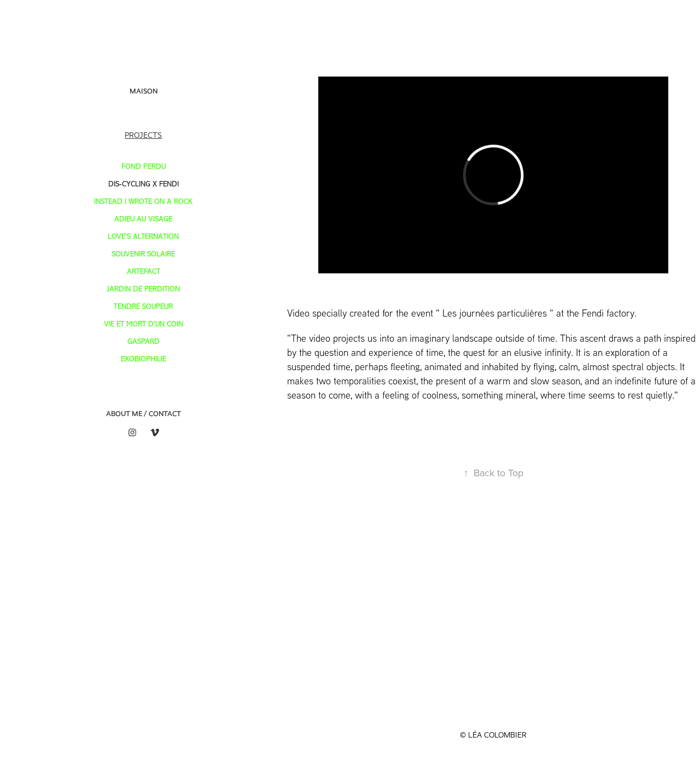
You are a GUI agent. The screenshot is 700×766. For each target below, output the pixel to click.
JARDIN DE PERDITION (143, 289)
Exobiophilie (144, 359)
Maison (144, 91)
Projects (143, 135)
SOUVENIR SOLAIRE (143, 254)
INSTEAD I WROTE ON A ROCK (143, 201)
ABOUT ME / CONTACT (144, 414)
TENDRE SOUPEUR (143, 306)
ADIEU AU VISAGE (143, 219)
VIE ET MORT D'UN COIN (144, 324)
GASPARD (144, 341)
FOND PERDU (144, 166)
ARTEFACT (144, 271)
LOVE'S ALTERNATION (143, 236)
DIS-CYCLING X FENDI (144, 184)
